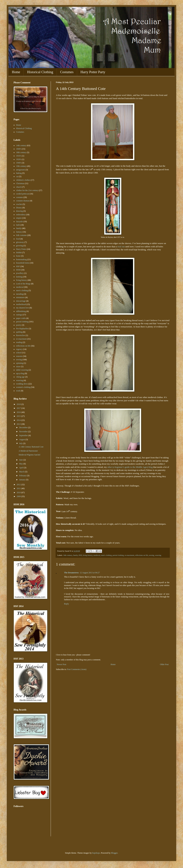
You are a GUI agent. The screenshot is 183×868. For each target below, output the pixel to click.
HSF (80, 555)
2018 (19, 404)
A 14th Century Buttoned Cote (31, 447)
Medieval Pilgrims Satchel (29, 455)
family (75, 555)
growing (19, 246)
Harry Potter (21, 249)
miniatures (20, 297)
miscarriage (21, 301)
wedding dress (22, 384)
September (24, 435)
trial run (121, 247)
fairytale (19, 222)
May (21, 464)
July (21, 443)
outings (19, 315)
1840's (19, 149)
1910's (19, 156)
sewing (152, 555)
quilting (19, 332)
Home (16, 72)
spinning (20, 363)
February (23, 476)
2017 (19, 408)
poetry (19, 325)
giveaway (20, 242)
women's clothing (23, 387)
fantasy (19, 232)
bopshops (96, 853)
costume (19, 197)
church (19, 187)
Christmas (20, 183)
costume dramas (23, 201)
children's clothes (23, 180)
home (18, 256)
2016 (19, 412)
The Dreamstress (71, 573)
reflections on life (141, 555)
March (22, 472)
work (18, 391)
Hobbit (19, 253)
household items (23, 263)
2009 (19, 496)
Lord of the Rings (23, 284)
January (23, 480)
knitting (19, 277)
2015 (19, 416)
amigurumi (21, 170)
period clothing (118, 555)
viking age (20, 377)
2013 (19, 424)
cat (17, 176)
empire (19, 218)
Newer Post (62, 664)
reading (19, 342)
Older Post (164, 664)
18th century (21, 152)
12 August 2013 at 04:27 (90, 573)
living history (88, 555)
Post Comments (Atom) (77, 669)
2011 (19, 488)
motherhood (21, 304)
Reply (67, 604)
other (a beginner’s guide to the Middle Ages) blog (130, 467)
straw (18, 367)
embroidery (21, 215)
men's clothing (106, 555)
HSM (18, 270)
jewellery (20, 273)
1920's (19, 159)
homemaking (21, 259)
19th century (21, 166)
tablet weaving (22, 370)
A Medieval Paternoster (28, 451)
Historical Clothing (40, 72)
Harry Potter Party (93, 72)
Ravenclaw (21, 335)
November (24, 432)
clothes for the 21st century (27, 190)
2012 (19, 485)
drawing (19, 211)
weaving (158, 555)
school (19, 353)
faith (18, 225)
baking (19, 173)
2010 (19, 493)
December (24, 427)
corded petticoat (23, 194)
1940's (19, 163)
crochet (19, 204)
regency (19, 349)
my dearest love (23, 308)
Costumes (67, 72)
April (22, 468)
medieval (97, 555)
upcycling (20, 373)
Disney (19, 208)
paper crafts (21, 318)
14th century (68, 555)
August (22, 440)
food (18, 239)
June (21, 460)
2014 (19, 420)
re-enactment (129, 555)
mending (20, 294)
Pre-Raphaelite (22, 329)
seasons (19, 356)
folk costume (21, 235)
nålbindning (21, 311)
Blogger (114, 853)
